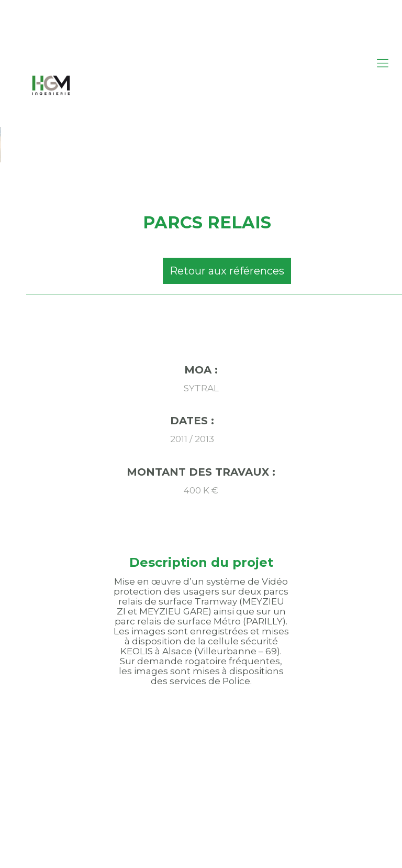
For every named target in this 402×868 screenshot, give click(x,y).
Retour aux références (227, 271)
